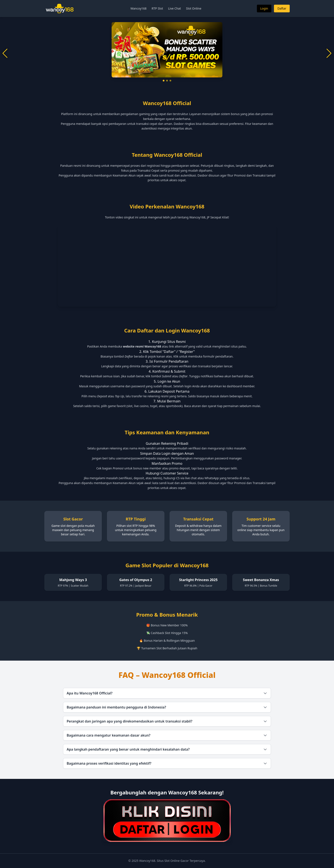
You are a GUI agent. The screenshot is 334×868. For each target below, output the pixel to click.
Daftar (282, 8)
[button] (164, 81)
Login (264, 8)
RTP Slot (157, 8)
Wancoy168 (138, 8)
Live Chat (174, 8)
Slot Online (194, 8)
